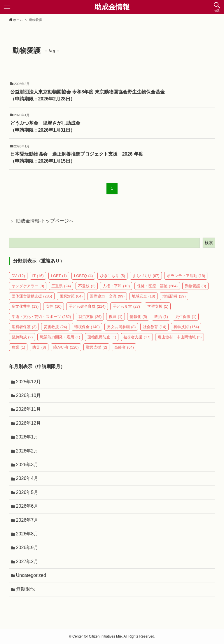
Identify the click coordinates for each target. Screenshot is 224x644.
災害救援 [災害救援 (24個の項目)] (55, 327)
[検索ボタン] (217, 7)
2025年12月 (28, 382)
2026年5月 (27, 492)
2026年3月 (27, 465)
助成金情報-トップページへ (45, 221)
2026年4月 (27, 478)
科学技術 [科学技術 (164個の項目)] (186, 327)
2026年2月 (27, 451)
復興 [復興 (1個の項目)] (116, 317)
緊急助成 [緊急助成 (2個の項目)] (22, 337)
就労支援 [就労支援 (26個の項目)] (90, 317)
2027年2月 (27, 562)
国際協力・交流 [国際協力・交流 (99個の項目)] (107, 296)
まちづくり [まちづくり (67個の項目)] (146, 276)
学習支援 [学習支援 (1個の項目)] (158, 306)
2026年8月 (27, 534)
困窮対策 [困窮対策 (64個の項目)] (71, 296)
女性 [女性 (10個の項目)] (54, 306)
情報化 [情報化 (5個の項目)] (139, 317)
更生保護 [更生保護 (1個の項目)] (186, 317)
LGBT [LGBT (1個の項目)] (59, 276)
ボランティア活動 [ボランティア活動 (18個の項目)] (186, 276)
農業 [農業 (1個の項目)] (19, 347)
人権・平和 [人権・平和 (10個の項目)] (116, 286)
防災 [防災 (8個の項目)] (39, 347)
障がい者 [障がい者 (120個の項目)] (66, 347)
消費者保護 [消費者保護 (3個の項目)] (24, 327)
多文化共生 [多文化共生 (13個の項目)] (25, 306)
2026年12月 (28, 423)
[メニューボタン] (7, 7)
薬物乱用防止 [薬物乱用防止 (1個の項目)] (102, 337)
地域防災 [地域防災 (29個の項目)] (174, 296)
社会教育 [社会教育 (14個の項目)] (155, 327)
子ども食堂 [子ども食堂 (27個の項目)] (126, 306)
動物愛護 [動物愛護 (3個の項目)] (196, 286)
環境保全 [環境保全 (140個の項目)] (87, 327)
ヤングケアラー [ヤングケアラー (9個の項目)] (28, 286)
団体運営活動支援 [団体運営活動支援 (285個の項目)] (32, 296)
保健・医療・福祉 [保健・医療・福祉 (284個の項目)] (157, 286)
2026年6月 (27, 506)
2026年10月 (28, 395)
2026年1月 (27, 437)
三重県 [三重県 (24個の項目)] (61, 286)
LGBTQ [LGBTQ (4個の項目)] (84, 276)
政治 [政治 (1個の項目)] (161, 317)
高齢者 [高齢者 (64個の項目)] (124, 347)
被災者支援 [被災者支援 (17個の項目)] (137, 337)
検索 (209, 243)
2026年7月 (27, 520)
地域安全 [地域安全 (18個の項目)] (143, 296)
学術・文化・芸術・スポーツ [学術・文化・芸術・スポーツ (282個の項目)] (41, 317)
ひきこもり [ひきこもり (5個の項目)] (113, 276)
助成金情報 (112, 7)
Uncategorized (31, 575)
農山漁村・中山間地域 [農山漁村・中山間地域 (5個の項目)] (180, 337)
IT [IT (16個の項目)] (38, 276)
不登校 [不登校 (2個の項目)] (87, 286)
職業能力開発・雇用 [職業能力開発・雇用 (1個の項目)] (60, 337)
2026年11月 (28, 409)
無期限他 (25, 589)
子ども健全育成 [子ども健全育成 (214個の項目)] (87, 306)
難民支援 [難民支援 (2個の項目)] (97, 347)
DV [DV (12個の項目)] (18, 276)
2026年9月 (27, 548)
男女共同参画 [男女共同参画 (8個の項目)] (121, 327)
